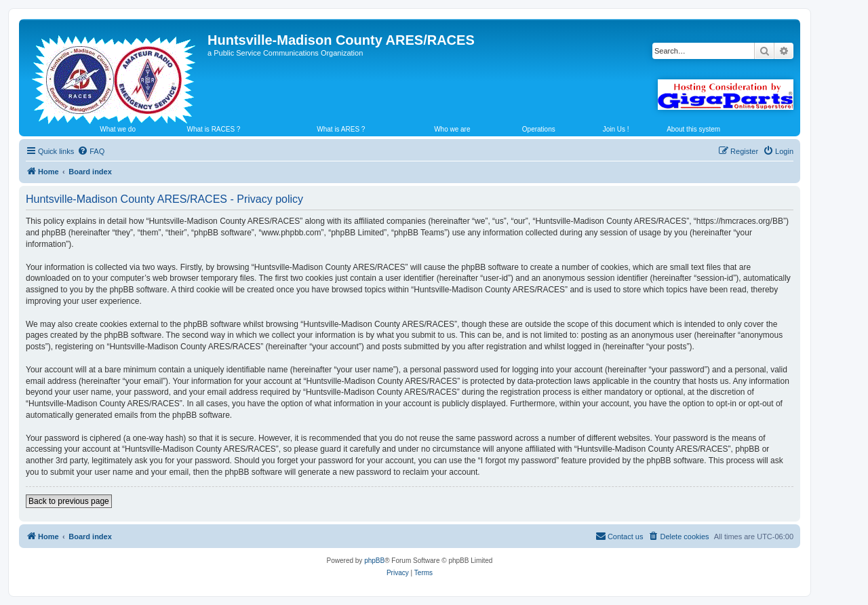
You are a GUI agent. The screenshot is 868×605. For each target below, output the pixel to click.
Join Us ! (616, 129)
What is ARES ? (341, 129)
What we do (118, 129)
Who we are (452, 129)
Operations (539, 129)
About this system (693, 129)
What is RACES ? (214, 129)
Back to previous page (69, 501)
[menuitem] (91, 151)
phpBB (374, 561)
